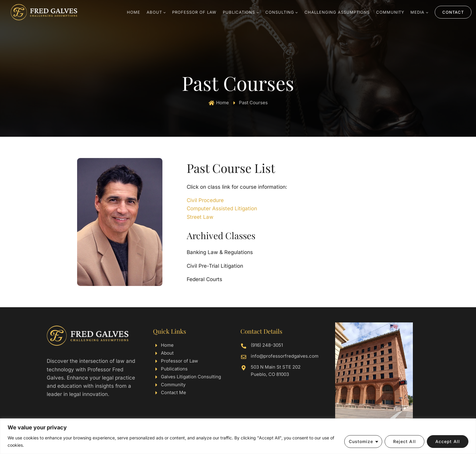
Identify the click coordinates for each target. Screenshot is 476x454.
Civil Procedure (205, 200)
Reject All (405, 441)
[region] (238, 436)
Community (390, 12)
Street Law (200, 217)
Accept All (448, 441)
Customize (361, 441)
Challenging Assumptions (337, 12)
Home (134, 12)
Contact (453, 12)
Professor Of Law (194, 12)
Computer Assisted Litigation (222, 208)
